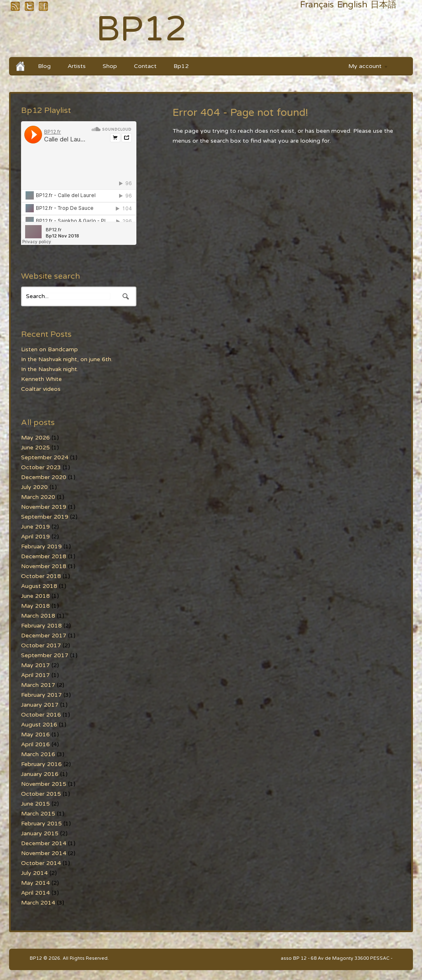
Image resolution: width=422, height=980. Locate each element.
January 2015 (40, 833)
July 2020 (34, 487)
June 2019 (35, 527)
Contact (145, 66)
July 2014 (34, 873)
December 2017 (44, 636)
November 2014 (44, 853)
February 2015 (41, 824)
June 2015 (35, 804)
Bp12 (181, 66)
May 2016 (35, 734)
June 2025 (35, 448)
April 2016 (35, 744)
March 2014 (38, 903)
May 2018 (35, 606)
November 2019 (44, 507)
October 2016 (41, 715)
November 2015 (44, 784)
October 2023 (41, 467)
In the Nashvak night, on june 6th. (67, 359)
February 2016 (41, 764)
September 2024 (45, 457)
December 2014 (44, 843)
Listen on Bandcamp (49, 349)
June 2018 (35, 596)
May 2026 (35, 438)
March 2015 (38, 814)
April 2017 (35, 675)
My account (364, 67)
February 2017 (41, 695)
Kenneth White (41, 379)
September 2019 (45, 517)
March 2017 (38, 685)
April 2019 (35, 537)
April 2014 (35, 893)
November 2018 (44, 566)
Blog (44, 66)
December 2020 (44, 477)
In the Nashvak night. (50, 369)
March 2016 (38, 754)
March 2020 (38, 497)
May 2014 (35, 883)
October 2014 (41, 863)
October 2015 (41, 794)
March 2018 (38, 616)
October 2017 (41, 645)
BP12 (142, 29)
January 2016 (40, 774)
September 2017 (45, 655)
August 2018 (39, 586)
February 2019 (41, 546)
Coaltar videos (41, 389)
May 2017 (35, 665)
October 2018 (41, 576)
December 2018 (44, 556)
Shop (110, 66)
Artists (77, 66)
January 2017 (40, 705)
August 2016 (39, 725)
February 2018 (41, 626)
